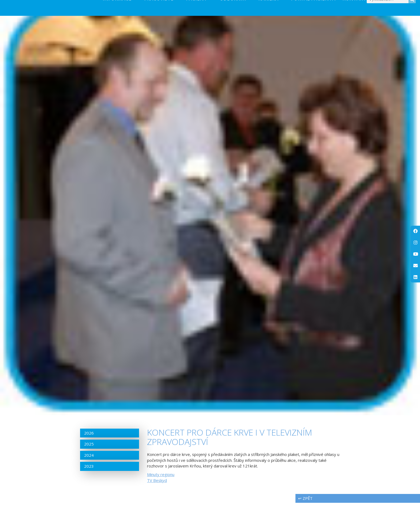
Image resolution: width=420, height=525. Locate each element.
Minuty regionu (161, 497)
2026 (89, 455)
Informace (120, 9)
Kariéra (271, 9)
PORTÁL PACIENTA (313, 9)
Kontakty (358, 9)
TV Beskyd (157, 502)
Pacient (199, 9)
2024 (89, 477)
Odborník (235, 9)
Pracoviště (162, 9)
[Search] (412, 11)
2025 (89, 466)
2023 (89, 488)
